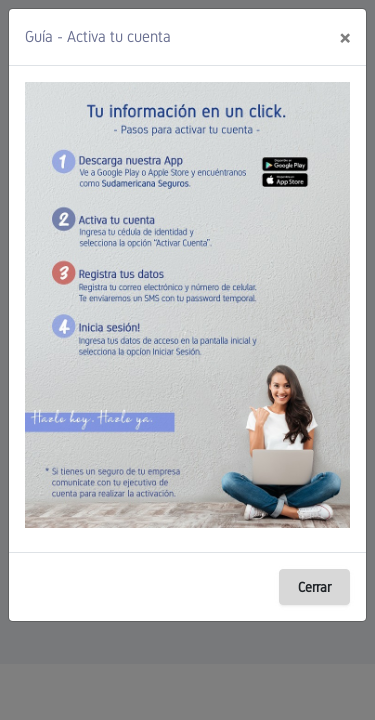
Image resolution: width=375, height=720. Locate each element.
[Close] (344, 37)
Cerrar (314, 587)
